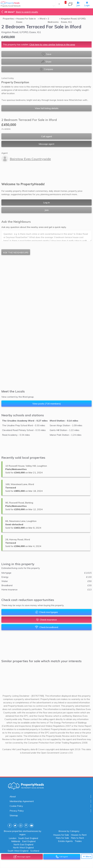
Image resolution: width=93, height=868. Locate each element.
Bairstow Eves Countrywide (30, 159)
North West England (23, 847)
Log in (47, 202)
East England (29, 841)
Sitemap (14, 815)
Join (78, 4)
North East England (23, 844)
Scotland (35, 851)
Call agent (47, 136)
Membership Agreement (22, 801)
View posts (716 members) (47, 404)
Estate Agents (65, 841)
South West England (18, 851)
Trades (78, 841)
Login (87, 4)
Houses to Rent (79, 835)
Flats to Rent (77, 838)
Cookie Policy (16, 806)
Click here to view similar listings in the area (52, 44)
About (13, 796)
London (13, 838)
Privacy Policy (17, 811)
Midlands (16, 841)
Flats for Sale (62, 838)
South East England (28, 838)
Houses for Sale (61, 835)
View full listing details (47, 108)
